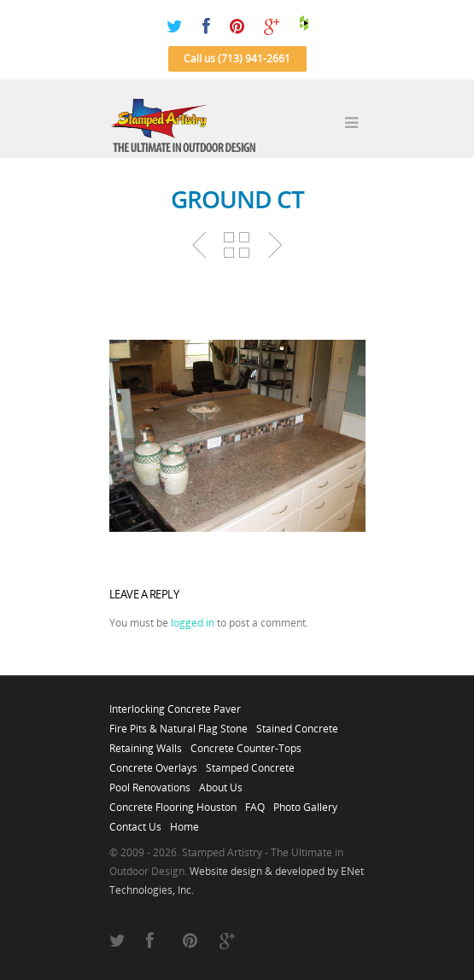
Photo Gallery (305, 802)
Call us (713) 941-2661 (237, 58)
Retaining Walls (146, 744)
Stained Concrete (297, 724)
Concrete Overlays (153, 763)
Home (184, 822)
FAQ (255, 802)
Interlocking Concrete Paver (175, 704)
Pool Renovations (150, 783)
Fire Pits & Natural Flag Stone (178, 724)
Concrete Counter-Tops (246, 744)
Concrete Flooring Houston (173, 802)
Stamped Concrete (250, 763)
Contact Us (135, 822)
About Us (221, 783)
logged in (193, 623)
